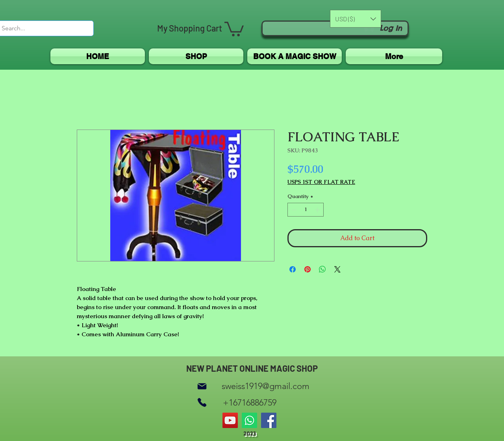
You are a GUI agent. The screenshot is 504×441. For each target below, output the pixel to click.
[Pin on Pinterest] (308, 269)
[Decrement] (293, 210)
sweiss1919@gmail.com (266, 386)
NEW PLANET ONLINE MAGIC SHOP (252, 368)
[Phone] (202, 403)
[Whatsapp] (249, 420)
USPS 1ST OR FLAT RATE (321, 182)
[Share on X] (337, 269)
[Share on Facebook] (293, 269)
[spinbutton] (306, 210)
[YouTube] (230, 420)
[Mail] (202, 386)
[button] (234, 28)
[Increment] (318, 210)
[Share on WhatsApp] (322, 269)
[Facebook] (269, 420)
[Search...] (39, 28)
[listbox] (356, 19)
